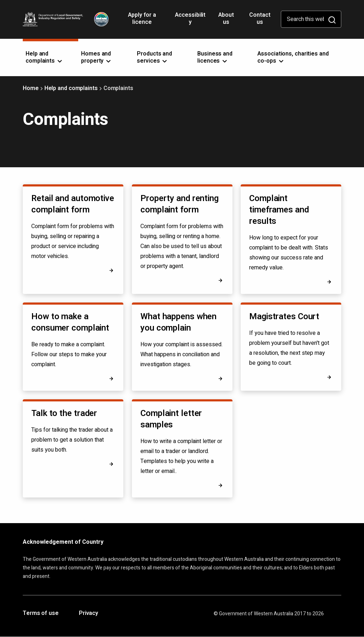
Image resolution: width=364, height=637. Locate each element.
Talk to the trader (64, 413)
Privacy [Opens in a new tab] (89, 614)
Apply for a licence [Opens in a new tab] (142, 21)
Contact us (260, 19)
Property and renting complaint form (180, 204)
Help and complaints (71, 88)
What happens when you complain (178, 322)
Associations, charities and (293, 57)
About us (226, 19)
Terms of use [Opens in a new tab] (41, 614)
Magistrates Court (284, 317)
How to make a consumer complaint (70, 322)
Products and (154, 57)
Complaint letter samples (171, 419)
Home (31, 88)
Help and (44, 57)
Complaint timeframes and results (279, 210)
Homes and (97, 57)
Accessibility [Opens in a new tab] (190, 21)
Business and (215, 57)
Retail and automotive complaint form (73, 204)
